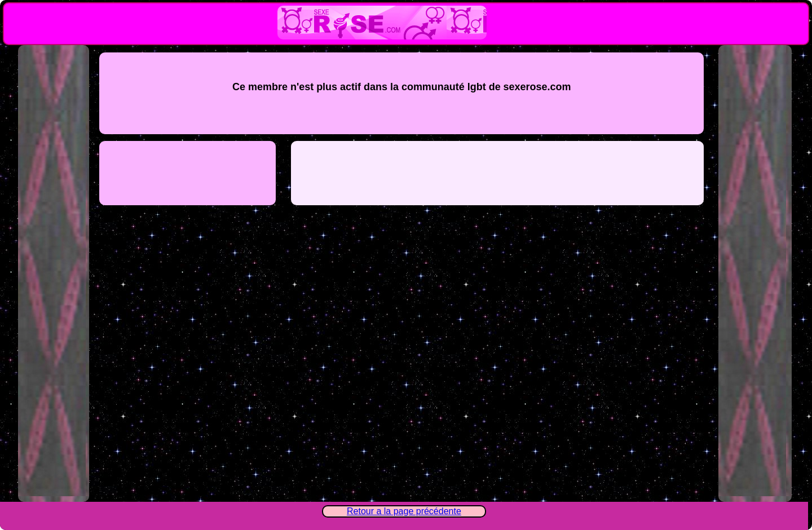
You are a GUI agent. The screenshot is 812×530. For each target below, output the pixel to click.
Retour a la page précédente (404, 511)
